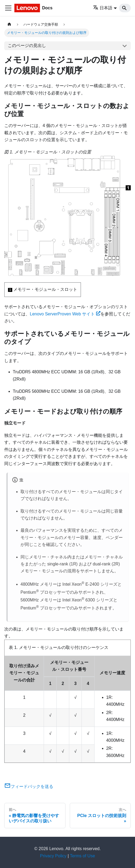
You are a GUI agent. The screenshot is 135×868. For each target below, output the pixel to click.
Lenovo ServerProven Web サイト (65, 314)
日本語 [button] (103, 8)
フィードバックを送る (29, 786)
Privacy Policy (53, 856)
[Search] (125, 8)
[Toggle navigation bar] (8, 8)
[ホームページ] (9, 24)
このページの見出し (27, 45)
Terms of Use (83, 856)
